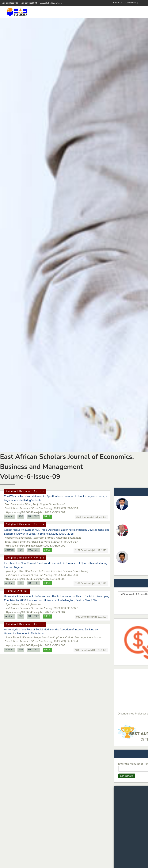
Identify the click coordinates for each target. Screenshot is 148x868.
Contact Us (131, 3)
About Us (118, 3)
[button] (140, 10)
